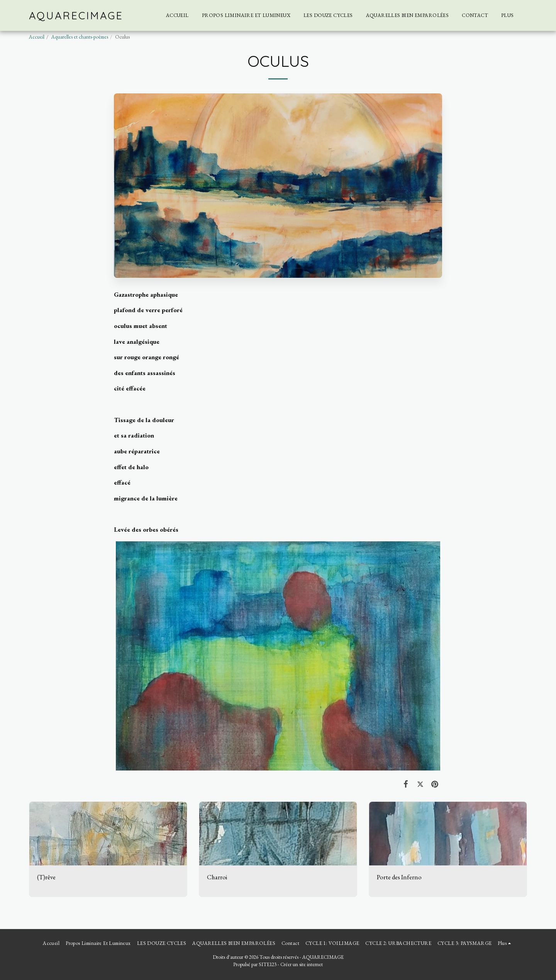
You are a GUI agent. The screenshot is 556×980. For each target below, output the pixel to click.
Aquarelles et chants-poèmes (80, 37)
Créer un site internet (302, 964)
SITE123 (268, 964)
